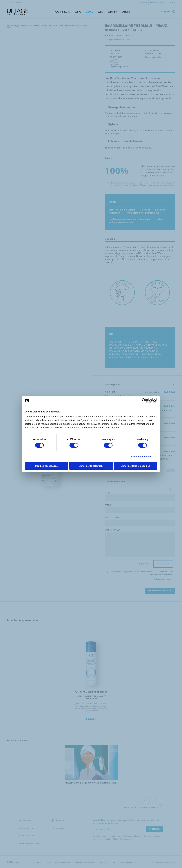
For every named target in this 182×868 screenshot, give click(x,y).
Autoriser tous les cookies (136, 466)
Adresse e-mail (112, 518)
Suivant (171, 470)
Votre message (113, 530)
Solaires (112, 12)
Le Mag (144, 2)
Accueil (10, 26)
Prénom (109, 505)
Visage (89, 12)
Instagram (58, 828)
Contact (171, 2)
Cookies (103, 862)
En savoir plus (167, 574)
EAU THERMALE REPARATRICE (91, 692)
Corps (78, 12)
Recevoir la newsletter (163, 579)
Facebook (58, 821)
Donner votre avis (153, 57)
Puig (114, 862)
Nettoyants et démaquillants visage (34, 26)
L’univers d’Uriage (14, 2)
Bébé (100, 12)
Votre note (144, 564)
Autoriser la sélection (91, 466)
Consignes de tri (128, 862)
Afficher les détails (141, 457)
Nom (107, 493)
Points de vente (158, 2)
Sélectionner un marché (163, 862)
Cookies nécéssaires (46, 466)
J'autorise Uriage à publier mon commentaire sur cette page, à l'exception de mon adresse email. (140, 573)
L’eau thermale (62, 12)
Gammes (126, 12)
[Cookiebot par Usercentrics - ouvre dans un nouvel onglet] (144, 401)
